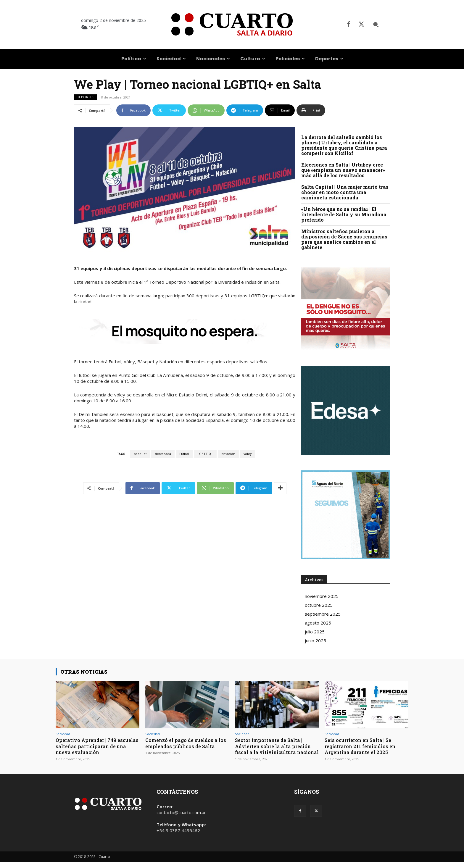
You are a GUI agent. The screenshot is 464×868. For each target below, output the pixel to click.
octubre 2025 (319, 605)
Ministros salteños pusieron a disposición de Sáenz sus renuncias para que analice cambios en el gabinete (344, 239)
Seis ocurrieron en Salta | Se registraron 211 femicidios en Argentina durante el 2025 (362, 746)
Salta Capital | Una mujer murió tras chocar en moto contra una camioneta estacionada (345, 192)
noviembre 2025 (322, 596)
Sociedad (63, 734)
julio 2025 (315, 632)
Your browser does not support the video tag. (346, 411)
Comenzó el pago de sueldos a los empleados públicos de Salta (186, 743)
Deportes (85, 97)
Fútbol (184, 454)
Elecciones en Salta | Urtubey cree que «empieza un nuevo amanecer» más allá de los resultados (343, 170)
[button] (376, 25)
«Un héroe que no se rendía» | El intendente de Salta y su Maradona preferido (344, 214)
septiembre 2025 (323, 614)
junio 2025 (315, 640)
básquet (140, 454)
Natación (228, 454)
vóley (248, 454)
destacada (163, 454)
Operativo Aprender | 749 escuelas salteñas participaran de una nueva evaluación (95, 746)
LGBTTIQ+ (205, 454)
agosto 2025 (318, 623)
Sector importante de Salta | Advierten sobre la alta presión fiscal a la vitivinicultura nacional (275, 749)
